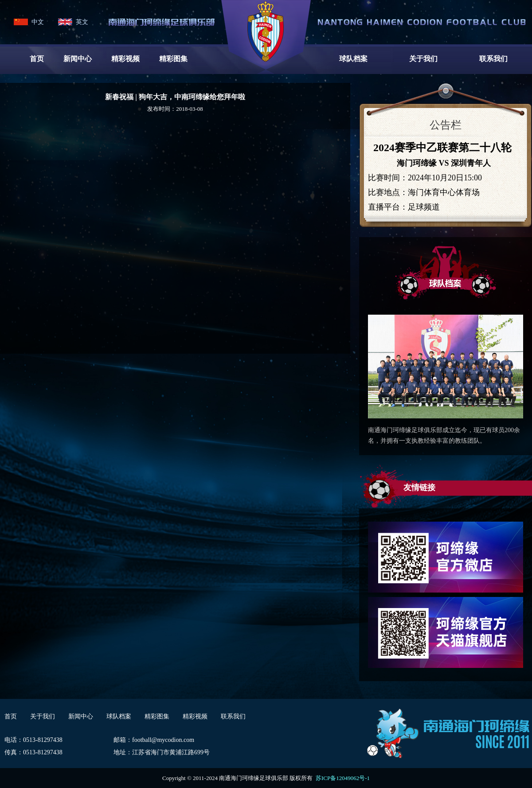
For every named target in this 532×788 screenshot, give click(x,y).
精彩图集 (173, 59)
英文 (82, 22)
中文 (38, 22)
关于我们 (423, 59)
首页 (37, 59)
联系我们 (493, 59)
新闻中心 (78, 59)
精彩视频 (125, 59)
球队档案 (353, 59)
